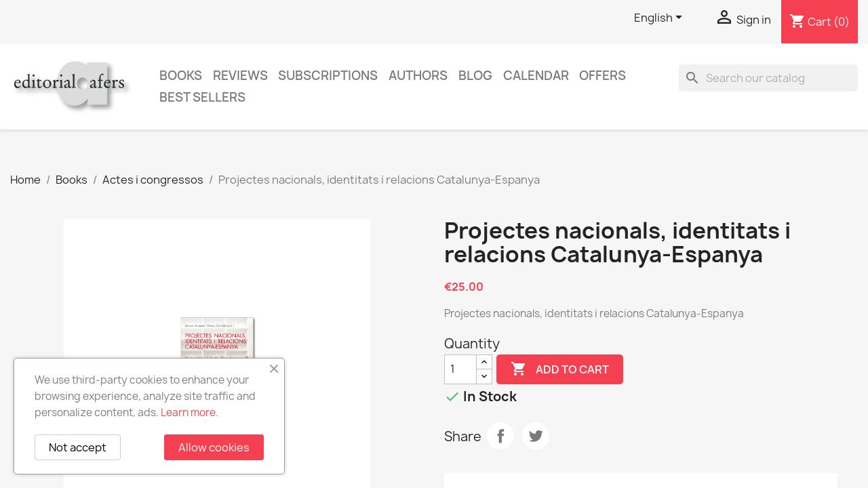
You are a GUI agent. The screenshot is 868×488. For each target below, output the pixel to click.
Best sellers (202, 97)
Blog (475, 76)
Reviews (240, 76)
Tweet (536, 436)
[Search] (768, 78)
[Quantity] (460, 369)
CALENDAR (536, 76)
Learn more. (190, 412)
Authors (418, 76)
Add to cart (560, 369)
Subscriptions (328, 76)
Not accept (78, 447)
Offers (603, 76)
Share (500, 436)
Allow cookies (214, 447)
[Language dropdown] (660, 18)
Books (181, 76)
